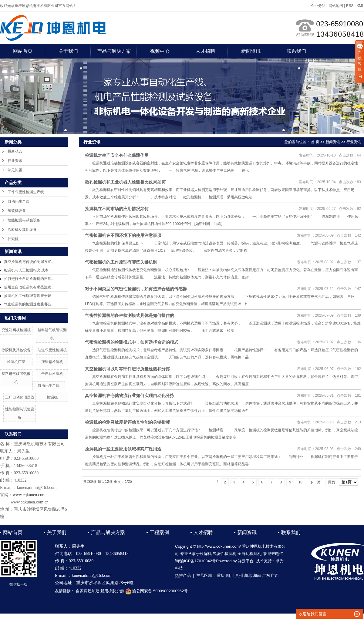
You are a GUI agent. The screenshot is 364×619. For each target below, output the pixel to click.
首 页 (315, 142)
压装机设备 (17, 211)
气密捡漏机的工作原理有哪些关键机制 (121, 262)
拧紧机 (13, 239)
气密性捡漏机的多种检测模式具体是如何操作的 (130, 315)
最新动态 (15, 151)
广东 (266, 575)
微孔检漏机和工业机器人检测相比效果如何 (125, 182)
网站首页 (23, 51)
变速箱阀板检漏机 (16, 330)
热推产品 (183, 575)
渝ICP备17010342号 (198, 561)
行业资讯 (15, 161)
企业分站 (318, 6)
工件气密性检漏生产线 (26, 192)
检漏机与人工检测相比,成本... (28, 270)
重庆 (221, 575)
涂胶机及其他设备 (22, 230)
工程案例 (159, 532)
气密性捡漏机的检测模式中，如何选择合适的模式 (132, 342)
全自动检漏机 (52, 374)
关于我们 (68, 51)
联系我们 (296, 51)
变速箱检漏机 (52, 362)
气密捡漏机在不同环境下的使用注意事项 (123, 235)
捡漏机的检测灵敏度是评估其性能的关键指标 (127, 422)
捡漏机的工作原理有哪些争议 (28, 296)
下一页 (315, 482)
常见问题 (15, 170)
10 (300, 482)
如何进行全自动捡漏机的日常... (29, 279)
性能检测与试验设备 (24, 220)
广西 (275, 575)
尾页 (332, 482)
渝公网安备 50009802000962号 (157, 591)
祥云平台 (246, 561)
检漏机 (52, 397)
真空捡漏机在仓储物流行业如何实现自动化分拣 (130, 395)
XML (360, 6)
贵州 (239, 575)
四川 (230, 575)
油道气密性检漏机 (52, 350)
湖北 (248, 575)
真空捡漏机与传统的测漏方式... (29, 262)
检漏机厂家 (16, 362)
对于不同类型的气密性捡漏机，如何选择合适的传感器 (136, 289)
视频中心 (160, 51)
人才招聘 (205, 51)
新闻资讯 (251, 51)
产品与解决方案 (114, 51)
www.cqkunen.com (29, 495)
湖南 (257, 575)
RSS (350, 6)
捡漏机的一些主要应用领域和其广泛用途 (123, 449)
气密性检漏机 (224, 554)
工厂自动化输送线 (20, 397)
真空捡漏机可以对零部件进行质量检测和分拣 (127, 369)
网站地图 (336, 6)
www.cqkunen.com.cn (30, 502)
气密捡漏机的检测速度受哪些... (29, 304)
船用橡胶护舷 (112, 591)
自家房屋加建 (88, 591)
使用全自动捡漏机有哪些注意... (29, 287)
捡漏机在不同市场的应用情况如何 (117, 209)
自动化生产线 (19, 201)
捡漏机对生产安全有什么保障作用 (117, 155)
